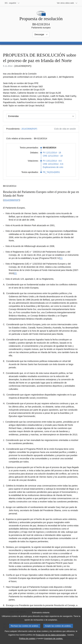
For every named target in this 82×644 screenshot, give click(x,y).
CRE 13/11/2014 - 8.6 (53, 164)
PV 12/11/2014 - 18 (52, 153)
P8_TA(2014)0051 (51, 172)
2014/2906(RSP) (29, 129)
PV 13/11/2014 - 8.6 (52, 161)
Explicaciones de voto (53, 167)
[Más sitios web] (67, 3)
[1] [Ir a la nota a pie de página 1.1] (61, 258)
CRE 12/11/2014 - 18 (53, 156)
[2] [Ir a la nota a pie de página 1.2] (15, 273)
